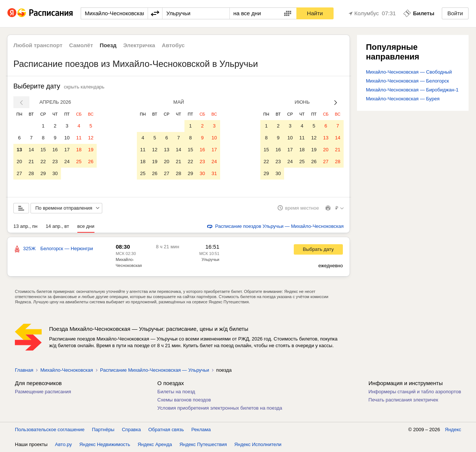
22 (43, 162)
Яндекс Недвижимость (105, 444)
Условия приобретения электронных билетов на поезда (220, 408)
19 (91, 150)
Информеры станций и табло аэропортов (415, 392)
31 (214, 173)
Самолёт (81, 45)
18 (79, 150)
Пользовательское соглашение (50, 430)
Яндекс (453, 430)
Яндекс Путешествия (203, 444)
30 (55, 173)
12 (91, 138)
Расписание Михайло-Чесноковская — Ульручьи (155, 370)
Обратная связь (166, 430)
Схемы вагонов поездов (184, 400)
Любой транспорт (38, 45)
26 (91, 162)
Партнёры (103, 430)
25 (79, 162)
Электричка (139, 45)
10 (67, 138)
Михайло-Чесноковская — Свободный (409, 72)
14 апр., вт (57, 226)
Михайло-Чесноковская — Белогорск (407, 81)
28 (31, 173)
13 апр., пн (25, 226)
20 (19, 162)
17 (67, 150)
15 (43, 150)
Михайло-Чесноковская (67, 370)
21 (31, 162)
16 (55, 150)
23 (55, 162)
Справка (131, 430)
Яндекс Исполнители (258, 444)
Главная (24, 370)
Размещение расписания (43, 392)
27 (19, 173)
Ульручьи (210, 259)
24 (67, 162)
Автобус (173, 45)
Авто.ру (64, 444)
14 (31, 150)
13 (19, 150)
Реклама (201, 430)
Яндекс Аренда (155, 444)
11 (79, 138)
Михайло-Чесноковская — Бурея (403, 99)
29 (43, 173)
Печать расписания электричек (403, 400)
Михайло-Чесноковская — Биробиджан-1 (412, 90)
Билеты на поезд (176, 392)
